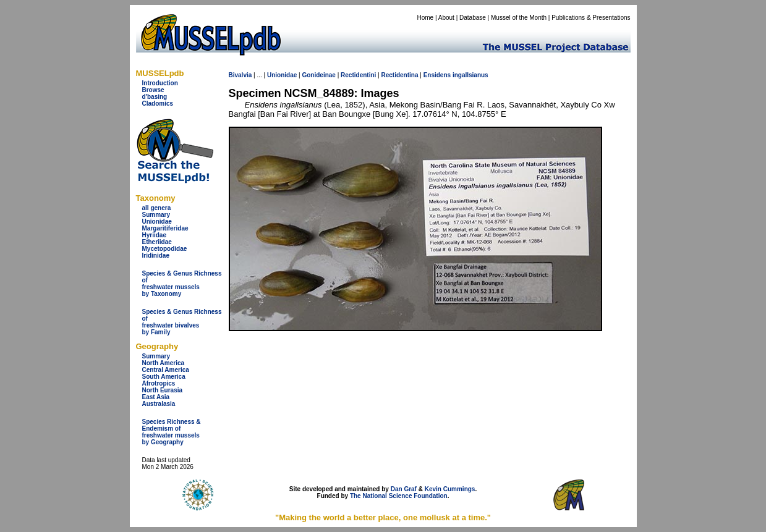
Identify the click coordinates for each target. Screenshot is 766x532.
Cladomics (158, 103)
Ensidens (437, 75)
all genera (157, 208)
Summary (156, 215)
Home (425, 18)
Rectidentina (399, 75)
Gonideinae (318, 75)
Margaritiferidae (165, 228)
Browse (153, 90)
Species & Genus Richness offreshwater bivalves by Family (182, 322)
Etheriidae (157, 242)
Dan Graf (404, 489)
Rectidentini (358, 75)
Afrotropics (159, 383)
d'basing (155, 97)
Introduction (160, 83)
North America (164, 363)
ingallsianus (470, 75)
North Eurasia (163, 390)
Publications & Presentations (591, 18)
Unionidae (157, 222)
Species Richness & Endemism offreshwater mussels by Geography (172, 432)
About (446, 18)
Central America (166, 370)
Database (473, 18)
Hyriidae (154, 235)
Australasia (159, 404)
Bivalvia (240, 75)
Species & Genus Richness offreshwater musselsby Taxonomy (182, 284)
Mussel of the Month (519, 18)
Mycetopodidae (165, 249)
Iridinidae (156, 255)
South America (164, 377)
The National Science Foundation (399, 496)
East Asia (156, 397)
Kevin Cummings (450, 489)
